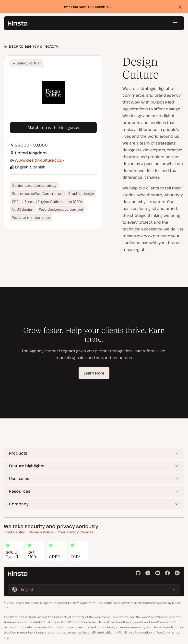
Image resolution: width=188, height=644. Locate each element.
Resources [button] (20, 491)
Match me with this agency (53, 127)
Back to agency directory (31, 46)
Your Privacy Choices (76, 532)
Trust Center (14, 532)
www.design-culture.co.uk (40, 160)
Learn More (94, 373)
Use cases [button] (19, 478)
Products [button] (18, 453)
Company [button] (19, 504)
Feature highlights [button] (27, 466)
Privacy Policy (41, 532)
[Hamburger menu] (175, 23)
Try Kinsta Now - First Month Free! (88, 7)
